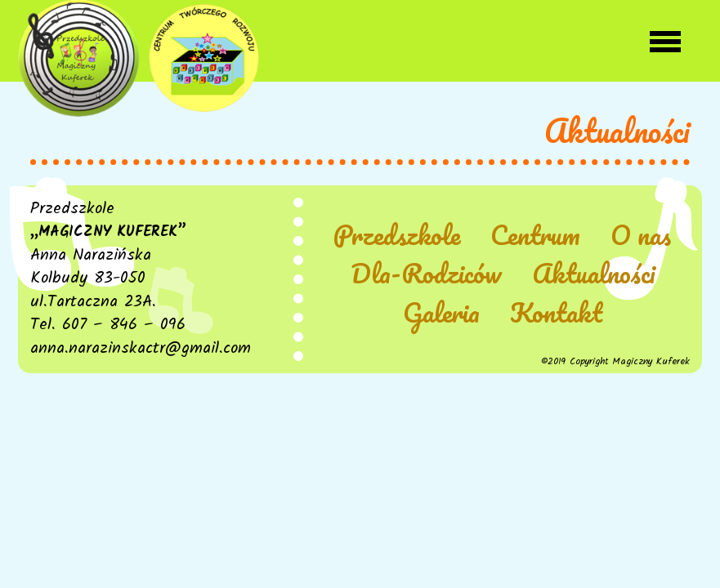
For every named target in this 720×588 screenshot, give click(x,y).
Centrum (535, 236)
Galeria (441, 313)
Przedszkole (397, 236)
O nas (641, 236)
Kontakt (556, 313)
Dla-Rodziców (426, 274)
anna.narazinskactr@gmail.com (141, 349)
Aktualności (593, 274)
